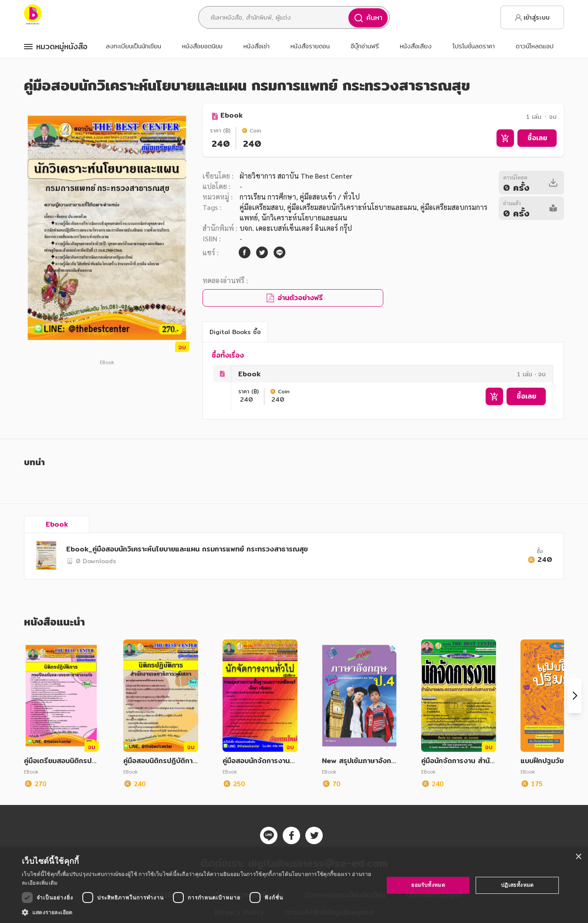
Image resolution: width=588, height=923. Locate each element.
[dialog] (294, 885)
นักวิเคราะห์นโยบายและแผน (304, 218)
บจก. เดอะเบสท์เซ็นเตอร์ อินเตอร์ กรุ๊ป (296, 228)
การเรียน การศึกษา (268, 197)
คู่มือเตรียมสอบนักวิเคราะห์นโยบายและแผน (352, 207)
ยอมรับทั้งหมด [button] (428, 885)
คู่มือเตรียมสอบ (262, 207)
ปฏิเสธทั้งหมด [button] (517, 885)
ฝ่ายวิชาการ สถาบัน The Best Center (296, 176)
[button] (197, 912)
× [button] (578, 857)
